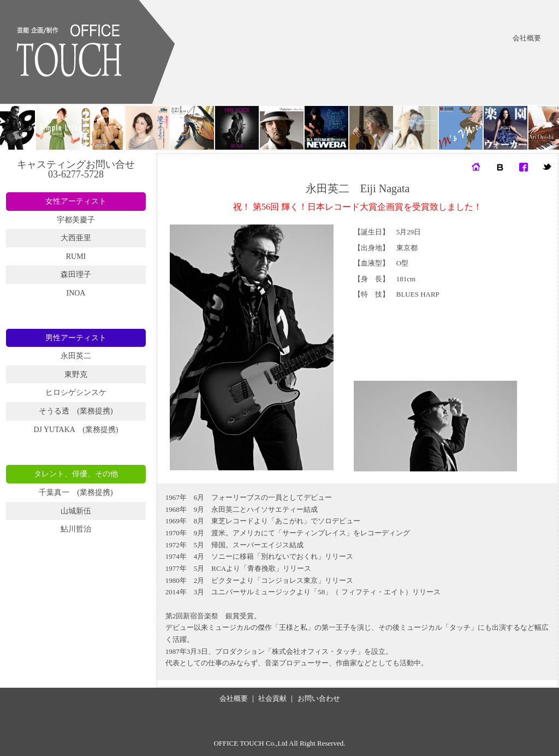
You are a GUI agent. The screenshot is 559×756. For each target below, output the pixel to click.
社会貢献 (272, 698)
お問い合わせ (319, 698)
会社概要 (527, 38)
